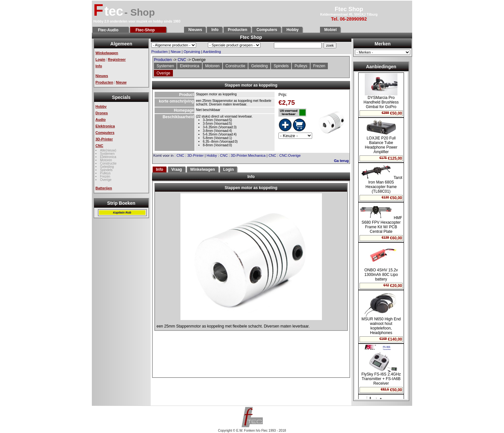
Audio (101, 120)
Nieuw (121, 82)
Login (100, 59)
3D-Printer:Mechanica (248, 155)
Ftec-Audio (110, 30)
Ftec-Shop (148, 30)
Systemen (107, 154)
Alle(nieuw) (108, 150)
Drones (102, 113)
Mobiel (330, 30)
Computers (266, 30)
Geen (251, 279)
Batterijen (104, 188)
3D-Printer (104, 139)
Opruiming (192, 52)
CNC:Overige (290, 155)
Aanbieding (212, 52)
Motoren (106, 160)
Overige (106, 180)
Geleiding (107, 167)
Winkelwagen (107, 53)
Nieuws (195, 30)
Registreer (117, 59)
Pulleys (105, 173)
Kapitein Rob (122, 213)
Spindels (106, 170)
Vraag (177, 169)
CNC (99, 146)
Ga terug (341, 161)
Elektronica (105, 126)
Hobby (292, 30)
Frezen (105, 176)
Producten (237, 30)
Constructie (108, 163)
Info (214, 30)
